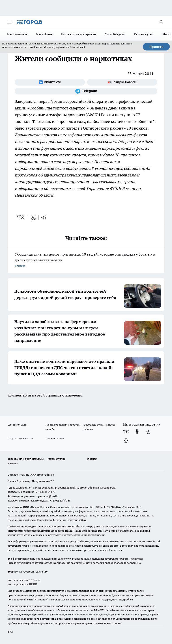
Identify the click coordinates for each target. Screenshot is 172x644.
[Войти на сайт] (161, 22)
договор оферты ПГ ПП (22, 584)
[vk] (21, 217)
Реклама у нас (144, 34)
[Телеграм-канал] (86, 91)
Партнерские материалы (79, 34)
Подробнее (126, 599)
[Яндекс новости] (122, 82)
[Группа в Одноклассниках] (137, 432)
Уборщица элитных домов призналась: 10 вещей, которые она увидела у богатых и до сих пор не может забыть (86, 260)
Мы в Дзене (44, 34)
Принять (156, 47)
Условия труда (56, 459)
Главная (92, 459)
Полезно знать (55, 438)
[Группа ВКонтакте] (50, 82)
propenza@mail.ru (67, 488)
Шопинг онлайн (17, 425)
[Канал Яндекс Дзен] (126, 441)
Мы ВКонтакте (17, 34)
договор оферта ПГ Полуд (24, 580)
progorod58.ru (75, 526)
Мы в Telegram (115, 34)
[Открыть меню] (9, 22)
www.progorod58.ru (42, 475)
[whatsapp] (33, 217)
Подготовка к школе (20, 438)
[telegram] (45, 217)
